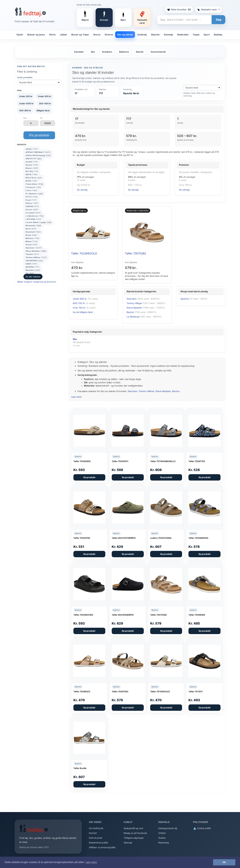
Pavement (33, 232)
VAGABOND (34, 261)
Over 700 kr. (79, 308)
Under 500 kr (44, 96)
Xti (30, 273)
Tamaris (32, 254)
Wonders (33, 270)
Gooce (32, 210)
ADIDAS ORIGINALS (38, 152)
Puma (31, 235)
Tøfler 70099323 (82, 691)
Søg (218, 20)
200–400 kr (45, 103)
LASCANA (33, 219)
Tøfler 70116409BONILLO (163, 461)
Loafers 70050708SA (161, 538)
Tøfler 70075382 (135, 254)
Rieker (32, 242)
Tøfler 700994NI (197, 615)
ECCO (32, 197)
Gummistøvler (158, 52)
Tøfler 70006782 (82, 538)
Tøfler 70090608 (82, 461)
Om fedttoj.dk (96, 828)
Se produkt (89, 477)
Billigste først (43, 110)
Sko (93, 52)
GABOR (32, 206)
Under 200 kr (26, 96)
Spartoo (185, 299)
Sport (207, 35)
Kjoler (20, 35)
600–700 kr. (79, 303)
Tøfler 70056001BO (83, 615)
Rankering (164, 843)
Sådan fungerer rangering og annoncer (37, 282)
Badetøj (218, 35)
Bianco (32, 168)
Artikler (162, 833)
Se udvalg (82, 190)
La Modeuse (35, 216)
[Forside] (30, 12)
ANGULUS (34, 159)
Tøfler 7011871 (196, 691)
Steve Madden (36, 251)
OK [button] (224, 862)
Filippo (32, 203)
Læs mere (76, 397)
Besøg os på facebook (135, 833)
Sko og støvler (125, 35)
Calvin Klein (34, 184)
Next (31, 229)
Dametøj (168, 35)
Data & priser (96, 838)
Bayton (32, 165)
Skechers (34, 248)
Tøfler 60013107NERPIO (124, 538)
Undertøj (142, 35)
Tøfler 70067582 (120, 691)
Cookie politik (202, 828)
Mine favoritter (179, 10)
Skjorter (155, 35)
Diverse (109, 35)
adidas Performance (38, 155)
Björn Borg (34, 178)
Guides (162, 838)
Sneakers (107, 52)
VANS (31, 264)
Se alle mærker (33, 277)
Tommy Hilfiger (36, 257)
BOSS (31, 181)
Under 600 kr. (80, 299)
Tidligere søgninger (134, 838)
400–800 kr (25, 110)
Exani (31, 200)
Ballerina (124, 52)
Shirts (52, 35)
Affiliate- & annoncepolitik (102, 847)
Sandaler (79, 52)
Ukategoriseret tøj (168, 828)
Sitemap (128, 843)
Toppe (196, 35)
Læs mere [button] (91, 862)
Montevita (33, 226)
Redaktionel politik (98, 843)
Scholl (32, 245)
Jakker (64, 35)
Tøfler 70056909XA (198, 538)
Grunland (33, 213)
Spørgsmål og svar (133, 828)
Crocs (31, 191)
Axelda (32, 162)
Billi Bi (32, 175)
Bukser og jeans (36, 35)
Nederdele (183, 35)
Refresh (32, 238)
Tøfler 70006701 (120, 461)
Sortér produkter (25, 77)
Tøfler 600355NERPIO (123, 615)
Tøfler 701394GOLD (84, 254)
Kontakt (93, 833)
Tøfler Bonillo (80, 768)
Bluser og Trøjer (80, 35)
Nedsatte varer (209, 9)
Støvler (140, 52)
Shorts (97, 35)
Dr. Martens (34, 194)
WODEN (32, 267)
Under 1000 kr (26, 103)
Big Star (32, 171)
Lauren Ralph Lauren (39, 222)
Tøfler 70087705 (197, 461)
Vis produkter (39, 135)
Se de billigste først (83, 312)
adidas (32, 149)
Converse (33, 187)
